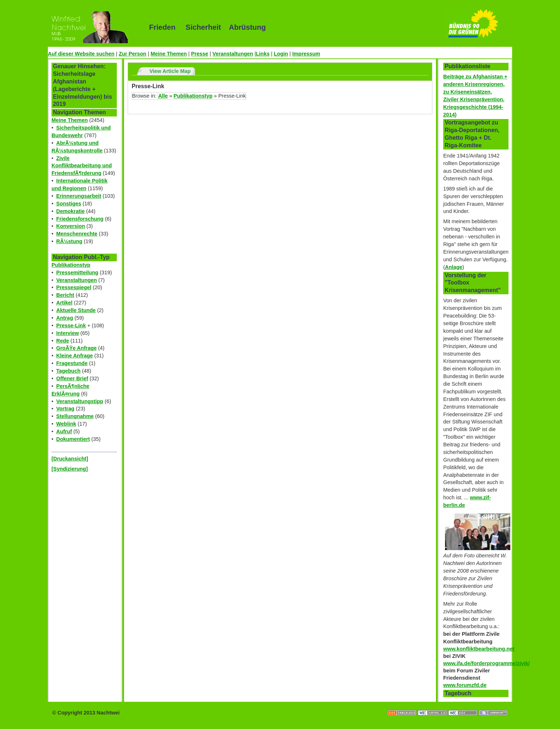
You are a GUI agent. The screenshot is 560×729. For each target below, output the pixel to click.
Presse (200, 54)
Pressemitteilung (77, 273)
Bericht (65, 295)
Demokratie (70, 211)
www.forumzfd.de (465, 685)
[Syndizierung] (70, 469)
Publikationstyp (71, 265)
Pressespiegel (74, 287)
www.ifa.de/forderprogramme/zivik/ (487, 663)
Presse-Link (71, 325)
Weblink (66, 424)
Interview (67, 333)
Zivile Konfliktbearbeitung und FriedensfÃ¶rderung (82, 166)
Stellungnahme (75, 416)
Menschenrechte (77, 234)
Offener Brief (72, 378)
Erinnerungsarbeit (79, 196)
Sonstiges (69, 204)
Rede (63, 341)
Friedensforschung (80, 219)
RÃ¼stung (69, 241)
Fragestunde (72, 363)
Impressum (306, 54)
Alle (163, 96)
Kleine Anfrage (75, 356)
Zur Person (132, 54)
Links (263, 54)
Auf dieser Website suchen (81, 54)
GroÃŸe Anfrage (76, 348)
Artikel (64, 303)
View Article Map (170, 71)
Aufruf (64, 431)
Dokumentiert (73, 439)
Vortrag (65, 409)
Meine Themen (169, 54)
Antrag (65, 318)
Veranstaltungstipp (80, 401)
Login (281, 54)
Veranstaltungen (233, 54)
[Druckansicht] (70, 459)
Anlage (454, 267)
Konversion (71, 226)
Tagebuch (68, 371)
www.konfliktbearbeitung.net (479, 649)
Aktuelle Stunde (76, 310)
